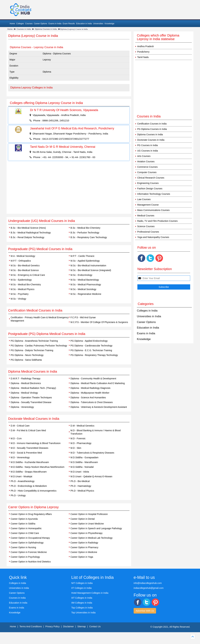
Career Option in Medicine (84, 552)
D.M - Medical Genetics (82, 426)
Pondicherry (143, 52)
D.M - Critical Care (20, 426)
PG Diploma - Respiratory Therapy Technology (94, 355)
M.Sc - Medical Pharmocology (86, 284)
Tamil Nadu (143, 57)
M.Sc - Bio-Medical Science (25, 270)
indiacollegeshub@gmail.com (149, 588)
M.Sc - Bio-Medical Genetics (25, 265)
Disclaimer (68, 626)
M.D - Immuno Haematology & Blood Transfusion (36, 443)
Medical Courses (146, 216)
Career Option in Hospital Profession (89, 514)
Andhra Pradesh (145, 46)
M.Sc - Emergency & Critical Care (28, 275)
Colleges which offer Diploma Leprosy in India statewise (158, 37)
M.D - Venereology (20, 457)
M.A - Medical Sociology (23, 256)
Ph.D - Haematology (81, 486)
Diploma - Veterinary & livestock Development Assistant (99, 407)
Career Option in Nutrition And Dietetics (31, 562)
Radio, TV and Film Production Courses (157, 221)
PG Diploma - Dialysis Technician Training (32, 350)
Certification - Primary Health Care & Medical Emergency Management (40, 319)
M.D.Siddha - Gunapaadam (84, 457)
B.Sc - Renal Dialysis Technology (27, 237)
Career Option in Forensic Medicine (29, 552)
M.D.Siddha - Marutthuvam (84, 462)
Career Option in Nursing (23, 547)
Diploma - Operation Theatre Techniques (31, 398)
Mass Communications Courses (153, 210)
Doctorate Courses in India (151, 140)
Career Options (40, 24)
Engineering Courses (148, 183)
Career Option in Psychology (25, 557)
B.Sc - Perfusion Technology (85, 233)
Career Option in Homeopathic (26, 528)
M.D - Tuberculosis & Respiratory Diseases (92, 453)
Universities (98, 24)
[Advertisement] (69, 189)
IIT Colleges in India (81, 588)
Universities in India (149, 316)
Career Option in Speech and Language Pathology (96, 528)
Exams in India (55, 24)
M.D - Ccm (16, 438)
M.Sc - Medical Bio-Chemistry (26, 284)
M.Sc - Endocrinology (81, 275)
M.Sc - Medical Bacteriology (85, 280)
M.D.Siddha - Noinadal (82, 467)
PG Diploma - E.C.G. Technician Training (91, 350)
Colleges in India (147, 311)
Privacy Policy (52, 626)
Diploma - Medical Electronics (26, 383)
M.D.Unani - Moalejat (21, 476)
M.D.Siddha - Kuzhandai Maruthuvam (30, 462)
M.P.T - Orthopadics (21, 261)
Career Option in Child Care (25, 533)
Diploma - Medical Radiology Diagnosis (90, 388)
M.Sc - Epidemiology (21, 280)
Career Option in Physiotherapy (86, 533)
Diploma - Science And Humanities (88, 398)
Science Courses (146, 226)
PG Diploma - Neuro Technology (27, 355)
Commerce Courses (147, 167)
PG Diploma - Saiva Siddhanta (26, 360)
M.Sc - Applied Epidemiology (85, 261)
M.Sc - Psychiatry (20, 294)
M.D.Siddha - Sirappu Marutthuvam (29, 472)
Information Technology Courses (154, 194)
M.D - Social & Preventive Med (26, 453)
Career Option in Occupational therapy (30, 538)
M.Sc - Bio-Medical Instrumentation (88, 265)
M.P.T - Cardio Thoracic (82, 256)
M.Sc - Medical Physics (23, 289)
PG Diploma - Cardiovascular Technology (91, 346)
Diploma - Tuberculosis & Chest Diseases (92, 402)
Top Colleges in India (82, 608)
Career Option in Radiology (84, 543)
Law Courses (144, 199)
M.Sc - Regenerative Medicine (86, 294)
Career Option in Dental (83, 519)
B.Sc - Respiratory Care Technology (89, 237)
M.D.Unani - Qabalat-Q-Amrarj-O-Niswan (91, 476)
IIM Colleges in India (82, 603)
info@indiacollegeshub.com (148, 583)
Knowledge (109, 24)
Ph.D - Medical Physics (82, 491)
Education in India (84, 24)
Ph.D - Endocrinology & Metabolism (29, 486)
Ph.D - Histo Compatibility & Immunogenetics (34, 491)
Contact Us (95, 626)
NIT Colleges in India (82, 583)
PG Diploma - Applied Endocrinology (89, 341)
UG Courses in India (148, 151)
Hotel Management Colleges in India (90, 593)
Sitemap (82, 626)
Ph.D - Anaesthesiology (23, 481)
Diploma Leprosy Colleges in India (31, 88)
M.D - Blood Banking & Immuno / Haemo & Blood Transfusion (96, 432)
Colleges (20, 24)
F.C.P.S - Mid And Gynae (83, 317)
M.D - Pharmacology (81, 443)
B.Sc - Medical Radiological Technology (31, 233)
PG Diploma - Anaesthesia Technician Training (34, 341)
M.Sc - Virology (18, 299)
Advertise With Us (145, 611)
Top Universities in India (83, 613)
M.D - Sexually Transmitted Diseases (30, 448)
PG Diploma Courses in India (152, 129)
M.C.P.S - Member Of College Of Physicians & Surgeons (99, 322)
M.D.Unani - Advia (80, 472)
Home (12, 24)
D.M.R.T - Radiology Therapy (26, 379)
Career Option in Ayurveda (24, 519)
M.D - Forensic (78, 438)
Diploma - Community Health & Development (93, 379)
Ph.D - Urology (18, 495)
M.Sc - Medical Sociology (83, 289)
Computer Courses (147, 172)
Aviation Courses (146, 161)
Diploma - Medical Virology (24, 393)
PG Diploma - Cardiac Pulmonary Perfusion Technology (39, 346)
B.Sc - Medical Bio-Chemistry (85, 228)
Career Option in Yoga (82, 557)
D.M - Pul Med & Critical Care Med (28, 430)
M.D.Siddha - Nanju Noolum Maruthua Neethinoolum (38, 467)
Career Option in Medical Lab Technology (92, 538)
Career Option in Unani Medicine (87, 524)
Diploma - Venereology (22, 407)
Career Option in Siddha (23, 524)
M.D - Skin (76, 448)
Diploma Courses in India (46, 29)
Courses (29, 24)
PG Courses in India (147, 145)
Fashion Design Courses (150, 189)
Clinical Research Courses (151, 178)
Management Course (148, 205)
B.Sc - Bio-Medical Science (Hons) (28, 228)
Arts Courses (144, 156)
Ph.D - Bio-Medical (80, 481)
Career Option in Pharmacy (84, 547)
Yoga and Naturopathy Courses (153, 237)
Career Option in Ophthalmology (27, 543)
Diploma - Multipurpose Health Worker (90, 393)
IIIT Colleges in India (82, 598)
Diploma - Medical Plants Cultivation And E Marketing (98, 383)
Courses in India (24, 29)
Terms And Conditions (31, 626)
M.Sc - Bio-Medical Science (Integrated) (91, 270)
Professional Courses (148, 232)
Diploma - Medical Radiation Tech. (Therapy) (33, 388)
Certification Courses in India (152, 124)
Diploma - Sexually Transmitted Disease (31, 402)
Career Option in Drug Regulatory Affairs (31, 514)
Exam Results (69, 24)
